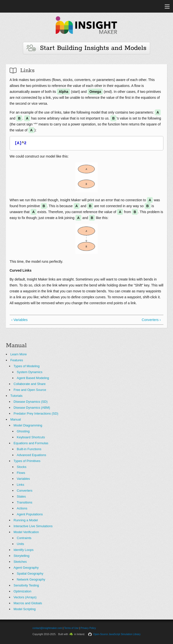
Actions (22, 508)
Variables (23, 479)
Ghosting (23, 431)
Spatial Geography (30, 574)
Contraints (24, 538)
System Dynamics (30, 372)
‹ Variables (19, 320)
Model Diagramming (28, 425)
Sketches (20, 562)
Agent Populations (30, 514)
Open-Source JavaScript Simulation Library (117, 634)
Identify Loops (24, 550)
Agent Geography (26, 568)
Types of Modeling (27, 366)
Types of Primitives (27, 461)
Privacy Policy (88, 628)
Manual (16, 419)
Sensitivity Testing (26, 585)
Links (20, 485)
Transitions (25, 502)
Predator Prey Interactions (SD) (36, 413)
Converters (25, 491)
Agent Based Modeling (33, 378)
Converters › (151, 320)
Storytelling (21, 556)
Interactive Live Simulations (33, 526)
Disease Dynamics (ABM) (32, 408)
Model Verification (26, 532)
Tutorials (16, 396)
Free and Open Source (30, 390)
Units (20, 544)
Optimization (22, 591)
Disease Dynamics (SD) (31, 402)
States (21, 496)
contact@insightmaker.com (47, 628)
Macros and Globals (28, 603)
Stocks (22, 467)
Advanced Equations (31, 455)
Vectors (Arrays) (25, 597)
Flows (21, 473)
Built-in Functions (29, 449)
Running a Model (26, 520)
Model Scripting (25, 609)
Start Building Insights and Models (86, 48)
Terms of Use (71, 628)
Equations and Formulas (31, 443)
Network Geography (31, 579)
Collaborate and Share (30, 384)
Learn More (18, 354)
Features (17, 360)
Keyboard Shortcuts (31, 437)
